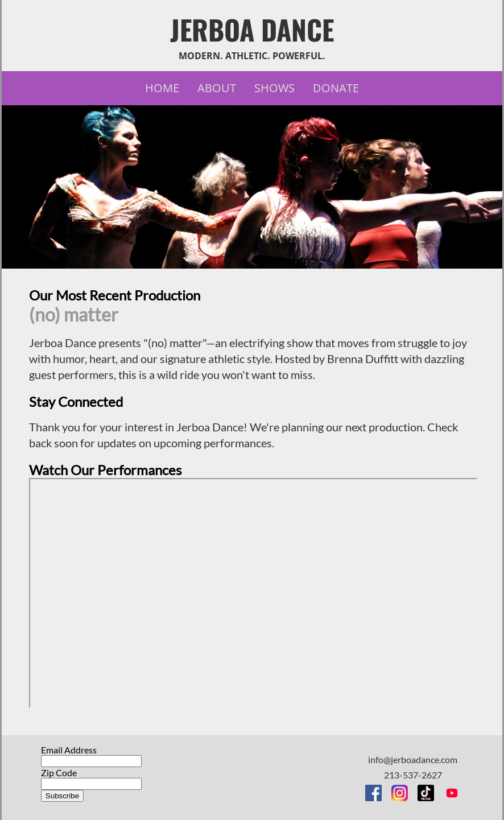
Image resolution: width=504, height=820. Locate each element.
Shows (274, 88)
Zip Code (59, 772)
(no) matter (74, 314)
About (217, 88)
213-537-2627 (413, 775)
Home (162, 88)
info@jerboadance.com (413, 759)
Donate (336, 88)
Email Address (69, 750)
